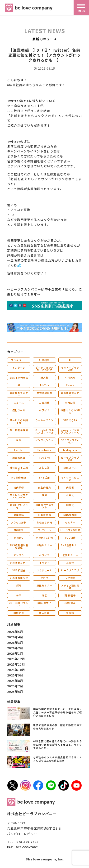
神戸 (19, 595)
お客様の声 (44, 515)
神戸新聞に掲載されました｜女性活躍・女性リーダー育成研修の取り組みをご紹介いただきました (58, 712)
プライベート (19, 360)
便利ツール (19, 410)
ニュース (19, 403)
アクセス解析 (19, 522)
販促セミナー (44, 585)
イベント (44, 563)
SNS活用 (44, 477)
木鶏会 (70, 495)
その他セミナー (19, 563)
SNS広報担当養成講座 (19, 546)
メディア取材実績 (70, 587)
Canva (70, 385)
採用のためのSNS (70, 411)
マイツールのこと (70, 479)
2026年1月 (15, 653)
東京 (44, 595)
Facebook (44, 450)
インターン (19, 368)
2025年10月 (16, 670)
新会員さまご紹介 (19, 469)
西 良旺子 (70, 595)
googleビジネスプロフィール (70, 431)
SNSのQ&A (70, 420)
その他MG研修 (44, 538)
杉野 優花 (70, 603)
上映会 (70, 563)
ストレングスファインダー (19, 496)
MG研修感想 (19, 477)
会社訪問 (70, 403)
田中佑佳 (19, 613)
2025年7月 (15, 686)
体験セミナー (44, 545)
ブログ (44, 578)
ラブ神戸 (70, 578)
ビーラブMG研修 (70, 530)
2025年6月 (15, 691)
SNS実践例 (70, 515)
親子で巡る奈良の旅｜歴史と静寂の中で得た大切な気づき (58, 727)
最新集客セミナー (19, 394)
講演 (44, 495)
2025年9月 (15, 675)
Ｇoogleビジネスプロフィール (44, 431)
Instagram (70, 450)
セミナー (70, 522)
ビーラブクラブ (70, 570)
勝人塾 (44, 378)
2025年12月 (16, 659)
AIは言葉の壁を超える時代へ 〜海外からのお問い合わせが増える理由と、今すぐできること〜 (58, 745)
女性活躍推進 (44, 393)
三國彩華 (44, 403)
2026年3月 (15, 642)
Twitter (19, 450)
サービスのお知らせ (19, 421)
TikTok (44, 385)
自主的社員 (44, 487)
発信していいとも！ (19, 506)
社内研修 (19, 487)
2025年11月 (16, 664)
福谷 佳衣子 (44, 603)
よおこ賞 (44, 468)
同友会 (70, 505)
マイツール (44, 530)
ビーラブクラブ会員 (70, 459)
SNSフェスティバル (70, 441)
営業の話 (19, 515)
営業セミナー (70, 555)
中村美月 (70, 378)
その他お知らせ (19, 578)
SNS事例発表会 (19, 378)
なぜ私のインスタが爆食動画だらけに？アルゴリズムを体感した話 (58, 759)
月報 (19, 440)
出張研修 (44, 360)
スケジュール (44, 570)
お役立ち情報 (44, 522)
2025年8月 (15, 681)
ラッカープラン (44, 420)
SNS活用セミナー (70, 546)
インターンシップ (44, 441)
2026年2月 (15, 648)
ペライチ (44, 410)
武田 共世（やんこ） (19, 604)
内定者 (70, 487)
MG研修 (19, 530)
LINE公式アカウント (44, 506)
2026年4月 (15, 637)
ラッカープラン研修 (70, 369)
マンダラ (19, 555)
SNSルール (70, 468)
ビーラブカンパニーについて (44, 369)
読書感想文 (19, 458)
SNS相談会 (19, 570)
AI (70, 360)
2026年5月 (15, 632)
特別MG (19, 538)
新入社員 (44, 613)
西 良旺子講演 (19, 430)
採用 (19, 585)
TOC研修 (44, 458)
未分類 (70, 613)
